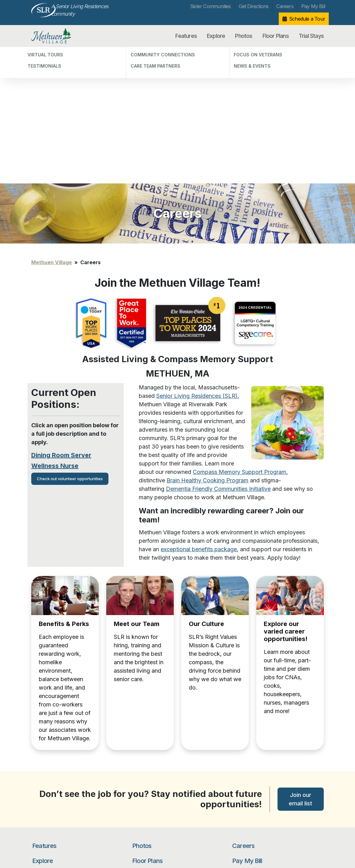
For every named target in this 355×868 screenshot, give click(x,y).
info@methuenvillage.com (108, 836)
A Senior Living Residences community (80, 10)
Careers (285, 6)
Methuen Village (64, 36)
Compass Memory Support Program (240, 335)
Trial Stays (311, 36)
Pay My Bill (313, 6)
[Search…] (262, 763)
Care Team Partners (52, 765)
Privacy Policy (44, 834)
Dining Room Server (61, 319)
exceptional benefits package (199, 413)
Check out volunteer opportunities (70, 342)
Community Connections (57, 755)
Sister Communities (210, 6)
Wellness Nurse (55, 329)
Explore (216, 36)
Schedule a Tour (307, 19)
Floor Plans (276, 36)
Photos (244, 36)
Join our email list (300, 663)
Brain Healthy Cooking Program (207, 344)
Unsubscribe (43, 844)
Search (308, 763)
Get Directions (254, 6)
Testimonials (45, 746)
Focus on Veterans (51, 774)
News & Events (47, 783)
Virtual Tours (45, 737)
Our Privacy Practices (103, 843)
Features (186, 36)
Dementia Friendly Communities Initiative (218, 352)
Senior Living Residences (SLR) (197, 259)
